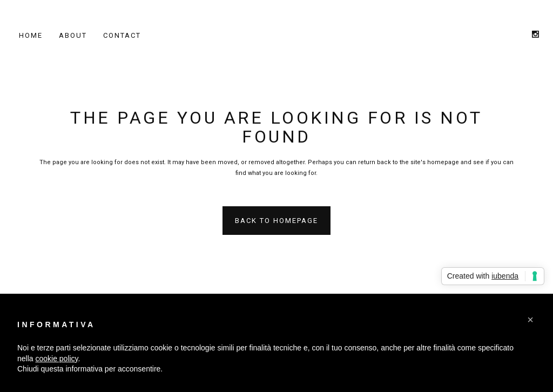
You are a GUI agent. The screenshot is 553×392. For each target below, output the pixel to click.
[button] (530, 320)
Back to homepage (276, 221)
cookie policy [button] (56, 359)
